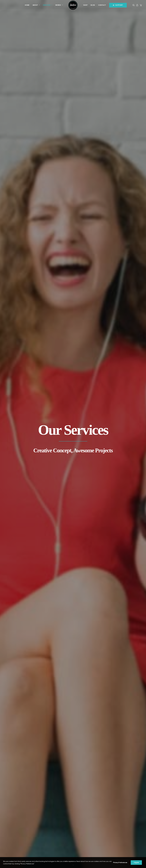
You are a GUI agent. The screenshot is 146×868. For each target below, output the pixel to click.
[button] (134, 5)
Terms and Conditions (85, 820)
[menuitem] (27, 5)
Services (48, 5)
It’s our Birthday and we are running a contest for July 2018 (55, 821)
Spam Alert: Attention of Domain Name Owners (56, 843)
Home (27, 5)
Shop (85, 5)
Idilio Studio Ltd (20, 864)
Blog (93, 5)
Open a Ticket (116, 838)
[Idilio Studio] (73, 5)
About (36, 5)
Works (59, 5)
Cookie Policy (81, 828)
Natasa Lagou (31, 864)
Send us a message (119, 835)
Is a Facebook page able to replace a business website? (54, 829)
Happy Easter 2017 (50, 836)
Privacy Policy (82, 824)
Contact (102, 5)
